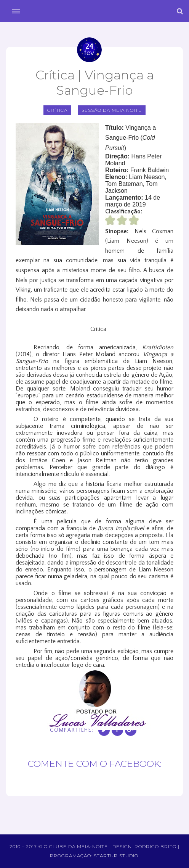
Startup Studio (116, 856)
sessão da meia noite (112, 110)
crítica (57, 110)
